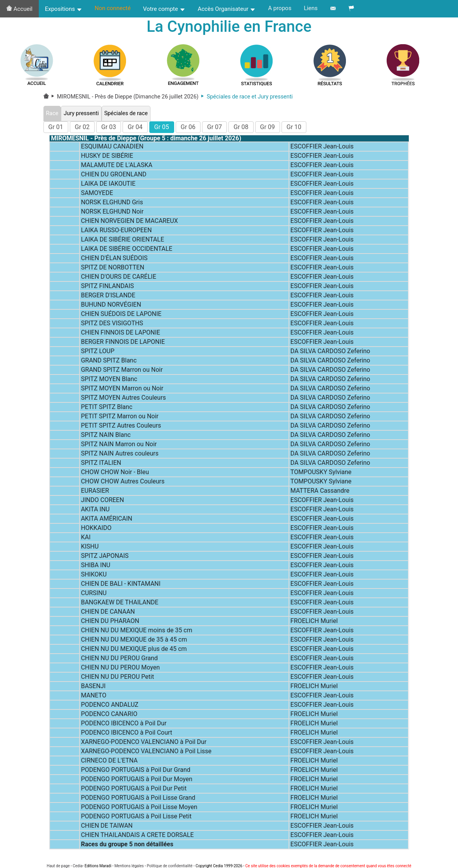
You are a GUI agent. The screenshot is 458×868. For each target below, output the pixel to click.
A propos (280, 8)
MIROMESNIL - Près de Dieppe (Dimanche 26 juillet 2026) (124, 97)
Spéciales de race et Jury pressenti (246, 97)
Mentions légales (129, 866)
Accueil (19, 9)
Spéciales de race (126, 113)
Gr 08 (241, 127)
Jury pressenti (81, 113)
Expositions (64, 9)
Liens (311, 8)
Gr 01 (56, 127)
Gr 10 (294, 127)
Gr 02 (82, 127)
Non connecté (113, 8)
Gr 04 (135, 127)
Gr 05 (162, 127)
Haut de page (58, 866)
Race (52, 113)
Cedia (77, 866)
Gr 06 (188, 127)
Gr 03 (109, 127)
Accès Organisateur (227, 9)
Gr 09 (268, 127)
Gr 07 (214, 127)
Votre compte (164, 9)
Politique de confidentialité (169, 866)
